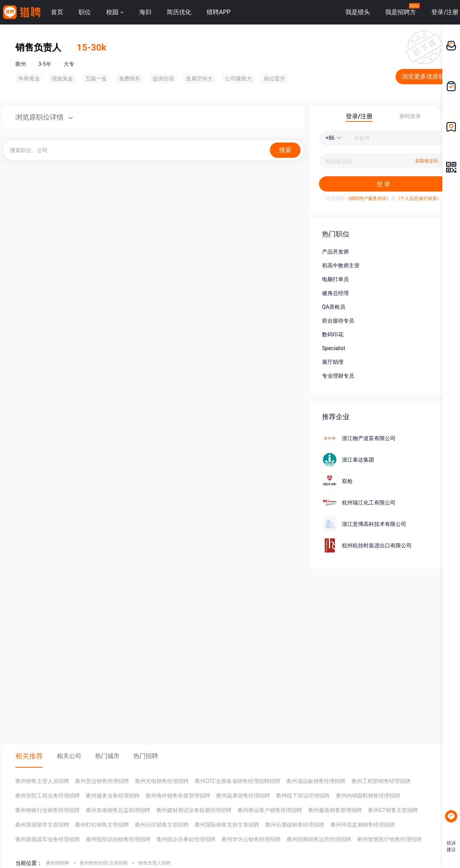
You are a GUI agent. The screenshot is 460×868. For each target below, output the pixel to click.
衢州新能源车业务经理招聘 (48, 839)
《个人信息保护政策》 (419, 198)
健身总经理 (335, 293)
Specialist (334, 348)
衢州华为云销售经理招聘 (251, 839)
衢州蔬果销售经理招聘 (243, 796)
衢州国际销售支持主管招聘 (227, 825)
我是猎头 (358, 12)
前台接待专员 (338, 321)
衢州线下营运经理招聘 (303, 796)
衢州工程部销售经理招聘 (381, 781)
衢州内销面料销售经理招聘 (368, 796)
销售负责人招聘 (154, 863)
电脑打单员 (335, 279)
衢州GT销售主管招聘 (393, 810)
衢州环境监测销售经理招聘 (363, 825)
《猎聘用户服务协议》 (368, 198)
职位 (85, 12)
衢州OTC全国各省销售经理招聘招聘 (237, 781)
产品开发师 (335, 252)
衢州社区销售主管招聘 (162, 825)
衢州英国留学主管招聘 (42, 825)
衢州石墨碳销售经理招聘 (295, 825)
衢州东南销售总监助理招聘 (118, 810)
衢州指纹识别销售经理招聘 (118, 839)
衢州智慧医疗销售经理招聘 (389, 839)
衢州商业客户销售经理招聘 (270, 810)
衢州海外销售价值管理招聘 (178, 796)
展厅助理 (333, 362)
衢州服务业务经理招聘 (113, 796)
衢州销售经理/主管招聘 (104, 863)
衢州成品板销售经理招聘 (316, 781)
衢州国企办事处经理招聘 (186, 839)
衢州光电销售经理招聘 (162, 781)
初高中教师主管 (341, 265)
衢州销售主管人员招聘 (42, 781)
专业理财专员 (338, 376)
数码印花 (333, 334)
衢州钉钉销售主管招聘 (102, 825)
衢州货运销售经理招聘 (102, 781)
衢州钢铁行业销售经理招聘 (48, 810)
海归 (145, 12)
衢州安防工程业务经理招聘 (48, 796)
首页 (57, 12)
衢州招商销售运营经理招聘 (319, 839)
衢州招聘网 (58, 863)
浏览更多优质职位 (426, 76)
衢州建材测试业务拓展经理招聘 (194, 810)
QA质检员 (334, 307)
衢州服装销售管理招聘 (335, 810)
